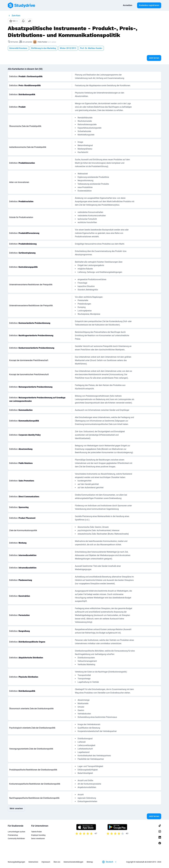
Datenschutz (33, 862)
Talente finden (36, 832)
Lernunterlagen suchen (17, 832)
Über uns (57, 862)
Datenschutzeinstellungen (73, 862)
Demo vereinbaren (38, 839)
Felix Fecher (43, 42)
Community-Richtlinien (16, 839)
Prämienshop (13, 835)
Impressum (46, 862)
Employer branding (38, 835)
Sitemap (90, 862)
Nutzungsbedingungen (16, 862)
